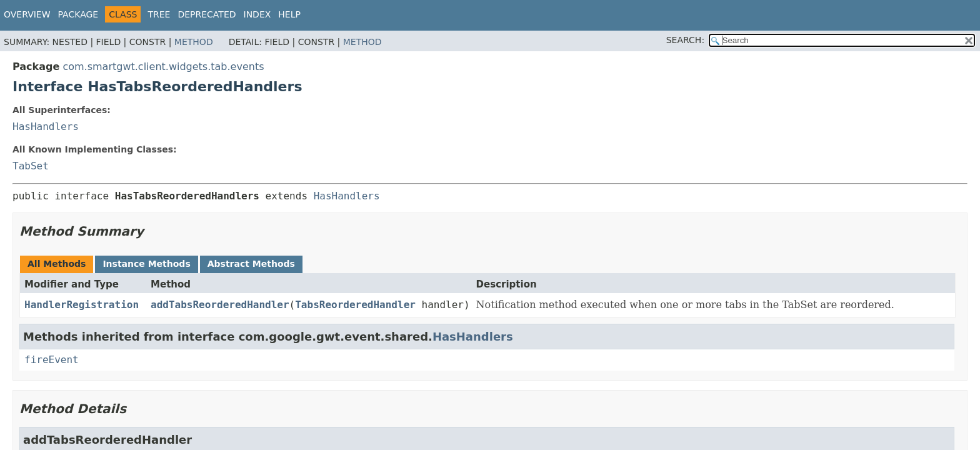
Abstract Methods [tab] (251, 264)
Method (194, 42)
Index (257, 14)
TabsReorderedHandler (355, 305)
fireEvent (52, 360)
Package (78, 14)
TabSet (31, 166)
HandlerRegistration (82, 305)
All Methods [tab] (57, 264)
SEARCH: (685, 40)
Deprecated (207, 14)
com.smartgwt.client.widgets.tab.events (163, 67)
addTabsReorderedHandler (220, 305)
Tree (159, 14)
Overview (27, 14)
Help (289, 14)
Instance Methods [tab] (146, 264)
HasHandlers (46, 127)
